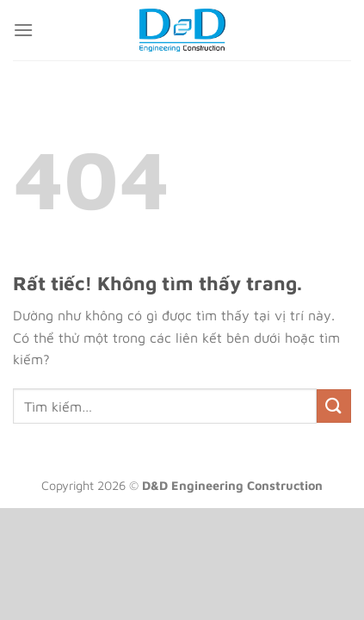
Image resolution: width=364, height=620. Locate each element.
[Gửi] (334, 406)
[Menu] (23, 30)
